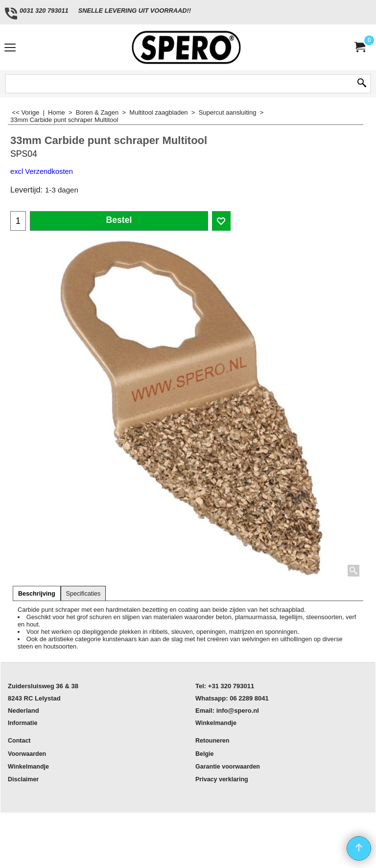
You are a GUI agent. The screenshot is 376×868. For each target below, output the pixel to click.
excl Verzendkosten (42, 171)
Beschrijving (37, 594)
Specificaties (83, 594)
